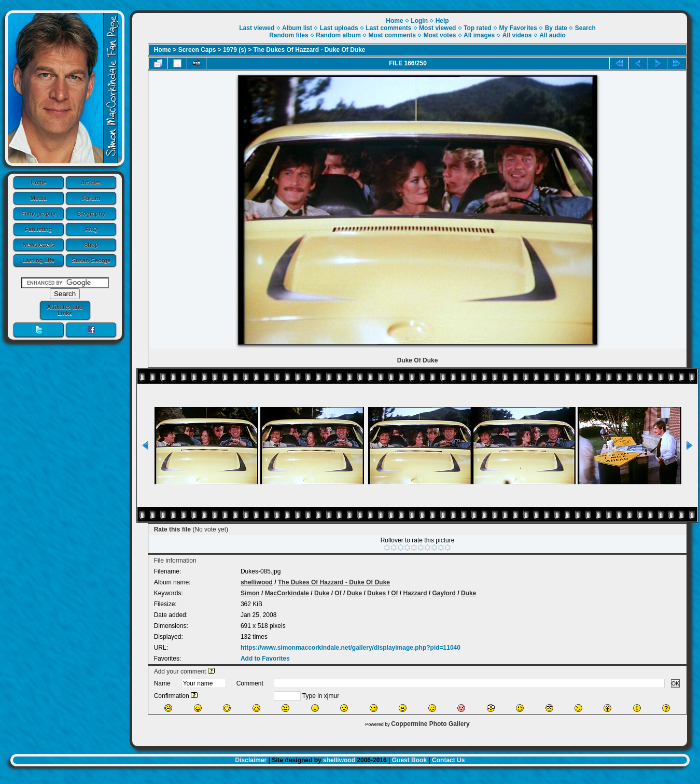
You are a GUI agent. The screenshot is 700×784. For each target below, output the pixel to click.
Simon (250, 593)
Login (419, 21)
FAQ (91, 229)
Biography (91, 214)
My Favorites (518, 28)
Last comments (388, 28)
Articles (91, 183)
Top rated (478, 28)
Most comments (392, 35)
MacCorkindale (287, 593)
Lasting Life (38, 260)
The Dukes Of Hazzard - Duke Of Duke (310, 50)
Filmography (38, 214)
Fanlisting (38, 229)
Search (585, 28)
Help (442, 21)
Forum (91, 198)
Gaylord (444, 593)
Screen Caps (197, 50)
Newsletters (38, 245)
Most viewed (437, 28)
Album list (297, 28)
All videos (517, 35)
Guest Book (409, 760)
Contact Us (448, 760)
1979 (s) (235, 50)
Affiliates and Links (65, 310)
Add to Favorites (265, 659)
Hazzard (415, 593)
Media (39, 198)
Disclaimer (251, 760)
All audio (552, 35)
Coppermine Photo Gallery (430, 724)
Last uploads (339, 28)
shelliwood (257, 582)
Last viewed (257, 28)
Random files (289, 35)
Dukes (376, 593)
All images (479, 35)
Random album (338, 35)
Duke (322, 593)
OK (676, 683)
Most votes (440, 35)
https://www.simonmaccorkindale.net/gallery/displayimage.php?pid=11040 (351, 648)
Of (338, 593)
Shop (91, 245)
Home (39, 183)
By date (556, 28)
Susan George (91, 260)
